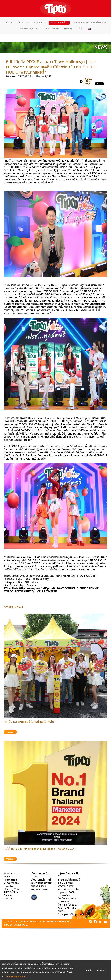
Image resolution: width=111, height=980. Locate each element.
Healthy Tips (11, 889)
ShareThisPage (88, 81)
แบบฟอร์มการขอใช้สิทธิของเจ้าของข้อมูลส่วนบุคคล (41, 886)
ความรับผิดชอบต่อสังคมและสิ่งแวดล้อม (90, 23)
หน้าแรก (8, 23)
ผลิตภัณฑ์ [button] (39, 23)
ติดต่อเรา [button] (69, 29)
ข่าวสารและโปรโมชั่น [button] (59, 23)
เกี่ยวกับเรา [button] (23, 23)
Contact (9, 899)
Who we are (11, 883)
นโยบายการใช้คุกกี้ (41, 880)
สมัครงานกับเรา (52, 29)
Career (8, 895)
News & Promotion (10, 878)
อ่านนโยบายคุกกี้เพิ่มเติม (16, 976)
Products (9, 874)
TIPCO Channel (13, 892)
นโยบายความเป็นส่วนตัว (40, 875)
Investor (9, 886)
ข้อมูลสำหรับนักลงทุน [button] (30, 29)
